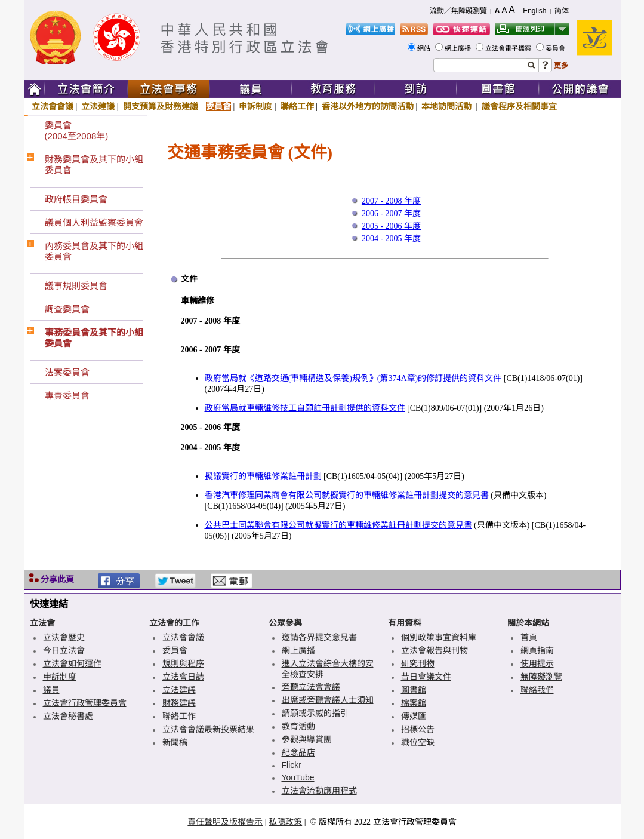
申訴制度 (255, 106)
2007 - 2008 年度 (391, 201)
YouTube (298, 777)
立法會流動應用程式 (319, 791)
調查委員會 (67, 309)
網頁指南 (537, 650)
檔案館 (414, 703)
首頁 (529, 637)
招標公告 (418, 729)
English (534, 11)
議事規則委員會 (76, 286)
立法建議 (98, 106)
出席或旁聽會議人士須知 (328, 700)
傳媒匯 (414, 716)
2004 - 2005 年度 (391, 239)
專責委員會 (67, 396)
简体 (562, 11)
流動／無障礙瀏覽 (458, 11)
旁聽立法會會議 (311, 687)
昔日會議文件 (426, 677)
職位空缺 (418, 742)
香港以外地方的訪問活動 (368, 106)
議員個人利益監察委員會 (94, 222)
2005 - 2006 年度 (391, 226)
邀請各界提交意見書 (319, 637)
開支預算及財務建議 (161, 106)
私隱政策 (285, 822)
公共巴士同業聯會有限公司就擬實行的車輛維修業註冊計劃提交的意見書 (338, 525)
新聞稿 (175, 742)
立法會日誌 (183, 677)
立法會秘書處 (68, 716)
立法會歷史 (64, 637)
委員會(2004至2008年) (77, 130)
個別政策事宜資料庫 (439, 637)
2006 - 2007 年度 (391, 213)
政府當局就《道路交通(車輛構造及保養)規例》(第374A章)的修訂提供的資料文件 (353, 378)
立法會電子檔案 (509, 48)
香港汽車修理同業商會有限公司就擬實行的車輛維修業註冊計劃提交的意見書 (347, 495)
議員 (51, 690)
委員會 (556, 48)
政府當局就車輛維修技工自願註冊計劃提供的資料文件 (305, 408)
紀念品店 (298, 752)
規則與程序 (183, 663)
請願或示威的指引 (315, 713)
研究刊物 (418, 663)
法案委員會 (67, 372)
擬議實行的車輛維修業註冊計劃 (263, 476)
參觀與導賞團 (307, 739)
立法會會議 (53, 106)
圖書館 (414, 690)
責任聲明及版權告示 (225, 822)
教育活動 (298, 726)
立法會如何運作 (72, 663)
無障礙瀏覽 (541, 677)
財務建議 (179, 703)
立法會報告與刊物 (435, 650)
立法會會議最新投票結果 (208, 729)
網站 (425, 48)
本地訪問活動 (448, 106)
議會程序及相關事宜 (519, 106)
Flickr (292, 765)
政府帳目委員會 (76, 199)
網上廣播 (459, 48)
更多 (561, 66)
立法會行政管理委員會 (85, 703)
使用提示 (537, 663)
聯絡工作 (297, 106)
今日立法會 (64, 650)
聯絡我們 (537, 690)
